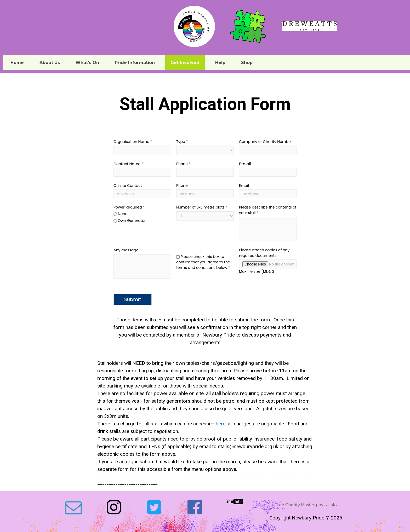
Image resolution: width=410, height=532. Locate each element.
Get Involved (185, 63)
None (120, 214)
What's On (87, 63)
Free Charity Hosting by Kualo (306, 505)
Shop (247, 63)
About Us (50, 63)
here (221, 424)
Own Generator (130, 221)
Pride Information (135, 63)
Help (220, 63)
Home (17, 63)
